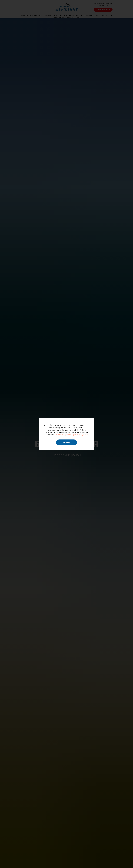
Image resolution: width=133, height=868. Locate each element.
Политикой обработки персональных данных (72, 435)
